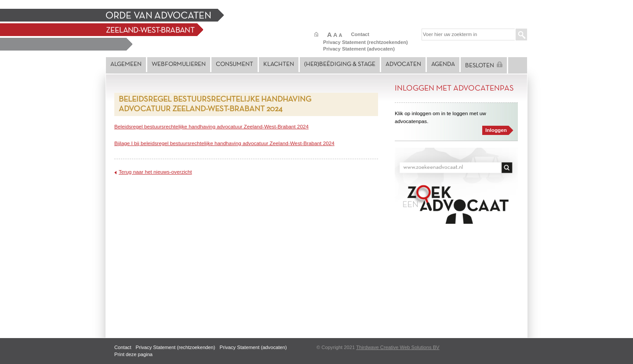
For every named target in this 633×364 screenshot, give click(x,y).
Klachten (279, 64)
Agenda (443, 64)
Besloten (484, 65)
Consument (235, 64)
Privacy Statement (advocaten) (359, 49)
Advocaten (403, 64)
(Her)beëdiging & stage (340, 64)
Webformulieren (179, 64)
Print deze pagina (133, 354)
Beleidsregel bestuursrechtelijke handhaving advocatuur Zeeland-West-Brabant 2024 (211, 126)
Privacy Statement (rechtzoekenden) (366, 42)
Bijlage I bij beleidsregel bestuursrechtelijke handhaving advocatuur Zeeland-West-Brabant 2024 (224, 143)
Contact (360, 34)
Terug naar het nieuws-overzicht (155, 172)
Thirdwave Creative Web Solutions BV (398, 347)
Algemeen (126, 64)
